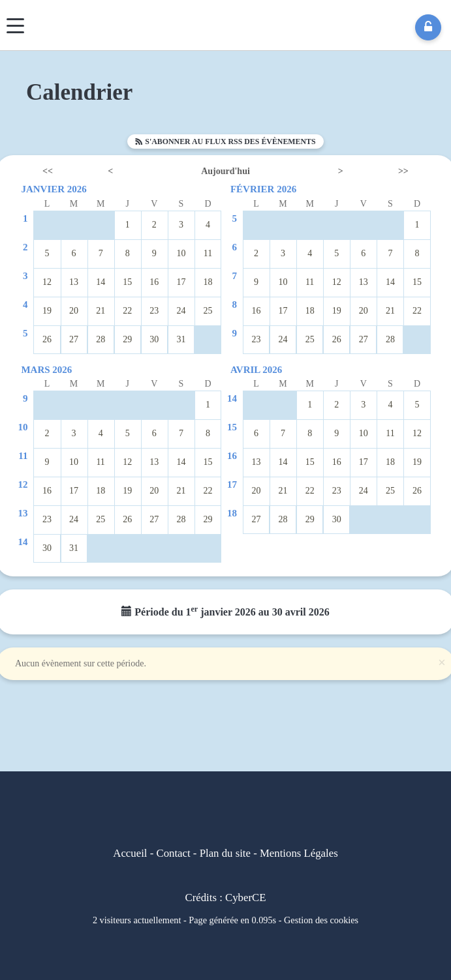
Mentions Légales (299, 853)
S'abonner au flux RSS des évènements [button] (225, 141)
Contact (173, 853)
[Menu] (15, 26)
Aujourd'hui (225, 171)
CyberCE (245, 898)
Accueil (130, 853)
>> (403, 171)
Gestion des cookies (321, 920)
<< (48, 171)
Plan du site (225, 853)
